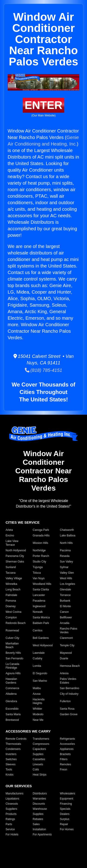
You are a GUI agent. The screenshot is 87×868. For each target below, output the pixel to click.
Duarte (64, 658)
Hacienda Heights (39, 701)
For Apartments (42, 834)
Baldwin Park (41, 623)
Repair (64, 824)
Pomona (11, 601)
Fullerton (65, 701)
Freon (63, 770)
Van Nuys (39, 578)
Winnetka (11, 584)
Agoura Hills (13, 673)
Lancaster (39, 595)
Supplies (38, 754)
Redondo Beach (16, 623)
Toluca (37, 573)
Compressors (41, 744)
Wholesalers (68, 793)
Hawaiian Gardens (11, 681)
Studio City (39, 562)
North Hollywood (16, 550)
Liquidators (12, 799)
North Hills (66, 543)
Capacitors (39, 749)
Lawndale (39, 653)
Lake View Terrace (12, 543)
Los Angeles (67, 584)
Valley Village (14, 578)
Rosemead (12, 631)
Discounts (39, 804)
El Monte (65, 606)
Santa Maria (13, 714)
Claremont (66, 638)
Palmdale (11, 595)
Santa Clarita (41, 590)
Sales (36, 824)
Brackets (65, 754)
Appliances (67, 749)
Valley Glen (67, 573)
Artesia (64, 673)
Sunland (11, 567)
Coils (36, 770)
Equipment (66, 799)
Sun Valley (66, 562)
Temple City (67, 645)
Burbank (65, 601)
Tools (9, 770)
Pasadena (39, 601)
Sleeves (11, 764)
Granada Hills (41, 536)
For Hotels (12, 834)
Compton (11, 617)
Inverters (11, 754)
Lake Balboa (68, 536)
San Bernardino (69, 688)
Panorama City (15, 556)
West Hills (66, 578)
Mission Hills (40, 543)
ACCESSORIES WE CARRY (28, 731)
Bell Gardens (41, 638)
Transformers (41, 739)
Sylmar (64, 567)
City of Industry (69, 694)
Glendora (11, 701)
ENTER (43, 105)
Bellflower (66, 617)
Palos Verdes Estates (68, 681)
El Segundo (40, 673)
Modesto (38, 714)
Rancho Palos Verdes (69, 631)
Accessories (67, 744)
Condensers (13, 749)
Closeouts (12, 804)
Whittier (37, 709)
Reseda (65, 556)
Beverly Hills (13, 653)
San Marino (40, 681)
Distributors (40, 793)
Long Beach (13, 590)
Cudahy (37, 658)
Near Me (38, 720)
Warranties (39, 799)
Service (10, 829)
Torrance (65, 595)
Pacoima (65, 550)
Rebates (38, 819)
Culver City (12, 638)
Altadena (11, 694)
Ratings (10, 819)
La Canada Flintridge (12, 666)
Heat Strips (40, 775)
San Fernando (14, 658)
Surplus (65, 819)
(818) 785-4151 (43, 370)
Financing (66, 804)
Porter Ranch (41, 556)
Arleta (9, 530)
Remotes (65, 764)
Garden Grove (69, 714)
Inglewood (39, 606)
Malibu (37, 688)
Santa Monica (41, 617)
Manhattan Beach (12, 645)
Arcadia (65, 623)
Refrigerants (67, 739)
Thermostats (13, 744)
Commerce (12, 688)
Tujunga (38, 567)
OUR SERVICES (19, 786)
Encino (10, 536)
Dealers (65, 814)
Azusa (37, 694)
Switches (11, 759)
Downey (11, 606)
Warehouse (40, 809)
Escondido (12, 709)
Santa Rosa (67, 709)
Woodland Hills (42, 584)
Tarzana (11, 573)
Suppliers (11, 809)
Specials (65, 809)
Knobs (10, 775)
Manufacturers (14, 793)
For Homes (67, 829)
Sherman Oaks (15, 562)
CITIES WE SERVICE (23, 522)
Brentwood (12, 720)
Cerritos (38, 631)
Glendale (65, 590)
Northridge (39, 550)
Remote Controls (16, 739)
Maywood (66, 653)
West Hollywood (43, 645)
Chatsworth (67, 530)
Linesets (38, 764)
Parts (9, 824)
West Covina (13, 612)
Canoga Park (41, 530)
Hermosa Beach (70, 666)
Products (11, 814)
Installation (39, 829)
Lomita (37, 666)
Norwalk (38, 612)
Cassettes (39, 759)
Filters (64, 759)
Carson (64, 612)
